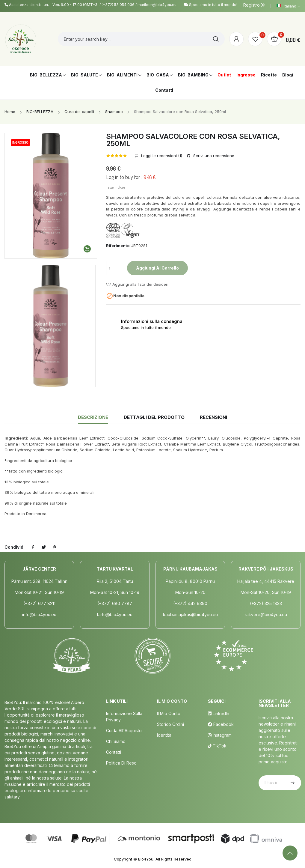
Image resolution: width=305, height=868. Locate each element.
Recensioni (213, 417)
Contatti (114, 752)
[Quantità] (115, 268)
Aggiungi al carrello (157, 268)
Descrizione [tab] (93, 417)
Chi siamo (116, 741)
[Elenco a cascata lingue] (289, 6)
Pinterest (55, 547)
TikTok (217, 746)
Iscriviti (292, 783)
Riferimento (118, 246)
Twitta (44, 547)
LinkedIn (219, 713)
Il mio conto (169, 713)
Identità (164, 735)
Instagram (220, 735)
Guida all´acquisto (124, 731)
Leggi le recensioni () (161, 156)
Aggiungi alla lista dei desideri (137, 285)
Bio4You (146, 859)
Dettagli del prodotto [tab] (154, 417)
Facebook (221, 724)
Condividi (33, 547)
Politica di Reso (121, 763)
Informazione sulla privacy (124, 717)
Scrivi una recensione (213, 156)
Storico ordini (170, 724)
